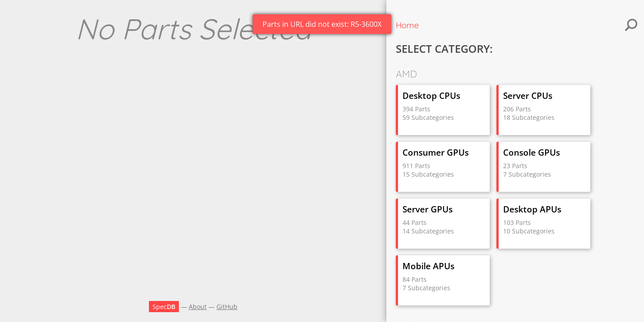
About (198, 307)
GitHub (227, 307)
